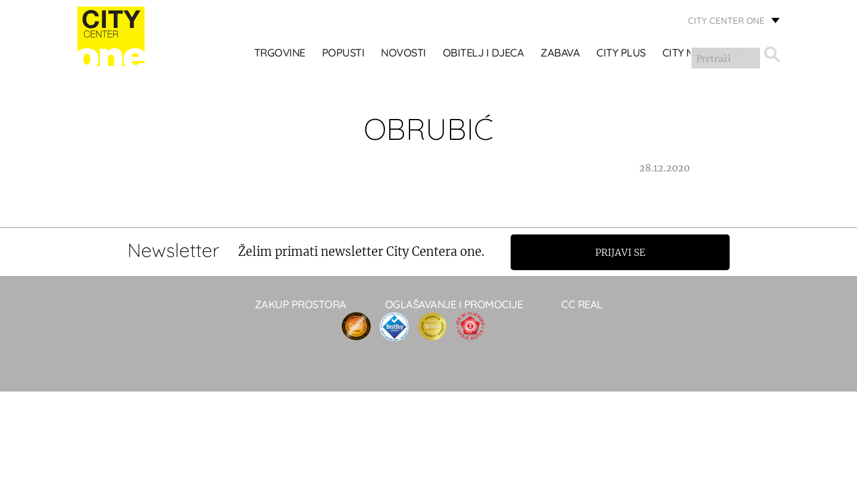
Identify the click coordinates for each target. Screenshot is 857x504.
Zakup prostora (301, 304)
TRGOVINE (280, 54)
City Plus (622, 54)
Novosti (404, 54)
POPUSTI (343, 54)
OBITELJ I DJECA (484, 54)
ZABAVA (561, 54)
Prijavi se (623, 252)
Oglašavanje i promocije (454, 304)
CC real (582, 304)
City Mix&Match (704, 54)
